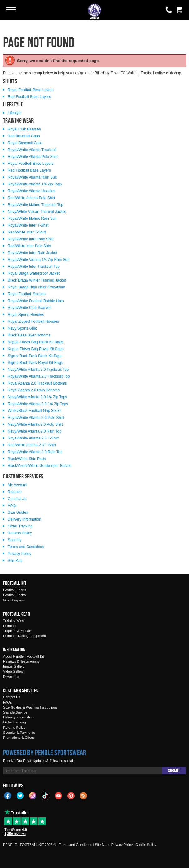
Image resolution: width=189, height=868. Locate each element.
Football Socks (14, 595)
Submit (174, 770)
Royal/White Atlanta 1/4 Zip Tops (35, 184)
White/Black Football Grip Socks (34, 411)
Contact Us (17, 499)
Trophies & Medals (17, 631)
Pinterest (71, 795)
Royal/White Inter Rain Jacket (32, 253)
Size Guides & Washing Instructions (30, 707)
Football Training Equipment (24, 636)
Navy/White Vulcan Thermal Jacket (37, 212)
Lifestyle (15, 113)
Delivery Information (24, 519)
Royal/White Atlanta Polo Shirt (33, 157)
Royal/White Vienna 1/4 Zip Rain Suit (39, 260)
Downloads (12, 677)
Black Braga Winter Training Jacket (37, 280)
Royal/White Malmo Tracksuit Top (36, 205)
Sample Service (15, 712)
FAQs (12, 506)
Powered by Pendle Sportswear (45, 753)
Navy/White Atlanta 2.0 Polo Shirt (35, 424)
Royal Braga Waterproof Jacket (34, 273)
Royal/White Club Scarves (29, 308)
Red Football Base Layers (29, 97)
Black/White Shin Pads (27, 459)
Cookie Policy (146, 845)
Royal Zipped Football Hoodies (33, 321)
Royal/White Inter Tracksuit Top (34, 267)
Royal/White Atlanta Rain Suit (32, 177)
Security (15, 540)
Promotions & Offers (19, 738)
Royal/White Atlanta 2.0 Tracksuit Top (39, 376)
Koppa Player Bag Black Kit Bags (35, 342)
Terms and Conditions (26, 547)
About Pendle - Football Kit (24, 656)
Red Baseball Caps (24, 136)
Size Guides (18, 512)
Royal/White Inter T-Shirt (28, 225)
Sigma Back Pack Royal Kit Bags (35, 363)
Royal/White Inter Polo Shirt (31, 239)
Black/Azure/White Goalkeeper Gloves (40, 466)
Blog (84, 795)
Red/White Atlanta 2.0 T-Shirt (32, 445)
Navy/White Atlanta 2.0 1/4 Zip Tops (37, 397)
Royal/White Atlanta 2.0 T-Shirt (33, 438)
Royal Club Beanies (24, 129)
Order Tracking (20, 526)
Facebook (8, 795)
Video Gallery (13, 671)
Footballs (10, 626)
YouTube (59, 795)
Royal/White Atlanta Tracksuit (32, 150)
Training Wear (14, 620)
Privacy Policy (19, 554)
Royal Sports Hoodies (26, 315)
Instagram (33, 795)
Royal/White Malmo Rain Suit (32, 218)
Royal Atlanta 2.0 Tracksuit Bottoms (37, 383)
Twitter (20, 795)
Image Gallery (14, 666)
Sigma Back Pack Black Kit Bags (35, 356)
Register (15, 492)
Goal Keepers (14, 600)
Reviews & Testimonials (21, 661)
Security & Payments (19, 733)
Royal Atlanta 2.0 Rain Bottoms (34, 390)
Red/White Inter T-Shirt (27, 232)
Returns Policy (20, 533)
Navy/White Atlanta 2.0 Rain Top (35, 431)
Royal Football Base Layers (31, 90)
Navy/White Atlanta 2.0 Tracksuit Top (38, 370)
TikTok (46, 796)
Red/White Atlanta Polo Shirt (31, 198)
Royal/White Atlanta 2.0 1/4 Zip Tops (38, 404)
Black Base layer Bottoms (29, 335)
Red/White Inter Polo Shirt (29, 246)
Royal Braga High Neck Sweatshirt (36, 287)
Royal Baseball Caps (25, 143)
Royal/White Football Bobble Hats (36, 301)
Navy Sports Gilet (22, 328)
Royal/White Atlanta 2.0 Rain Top (35, 452)
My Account (17, 485)
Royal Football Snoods (27, 294)
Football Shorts (15, 590)
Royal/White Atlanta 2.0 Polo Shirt (36, 418)
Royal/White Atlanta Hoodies (31, 191)
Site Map (15, 561)
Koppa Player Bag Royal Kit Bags (36, 349)
